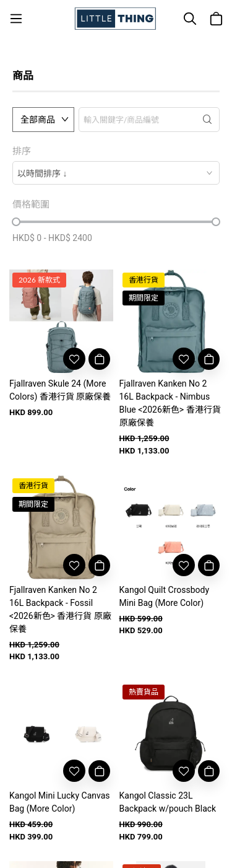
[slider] (16, 222)
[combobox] (116, 173)
